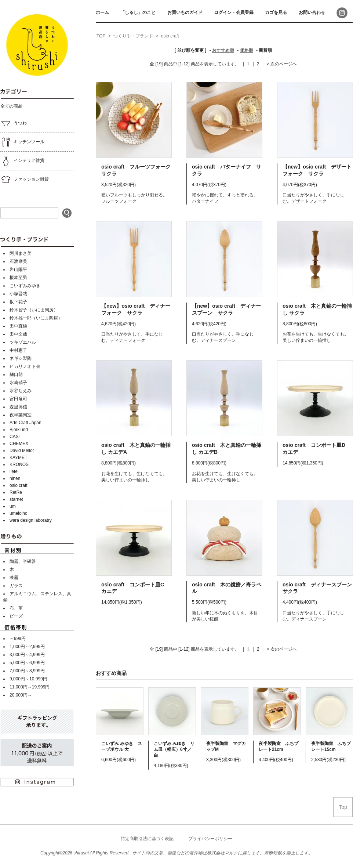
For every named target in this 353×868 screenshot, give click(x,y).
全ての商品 (11, 106)
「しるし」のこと (138, 12)
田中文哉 (18, 334)
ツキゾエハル (23, 342)
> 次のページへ (282, 64)
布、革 (16, 608)
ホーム (102, 12)
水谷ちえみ (21, 391)
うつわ (14, 123)
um (13, 506)
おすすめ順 (223, 50)
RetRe (16, 492)
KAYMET (18, 457)
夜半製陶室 (21, 415)
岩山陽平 (18, 270)
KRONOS (19, 464)
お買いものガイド (185, 12)
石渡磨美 (18, 261)
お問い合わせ (312, 12)
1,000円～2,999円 (27, 647)
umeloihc (18, 513)
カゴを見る (276, 12)
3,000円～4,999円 (27, 655)
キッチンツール (22, 142)
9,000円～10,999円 (28, 679)
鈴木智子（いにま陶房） (34, 310)
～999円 (18, 639)
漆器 (14, 578)
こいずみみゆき (25, 286)
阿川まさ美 (21, 253)
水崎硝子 (18, 383)
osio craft (19, 485)
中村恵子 (18, 350)
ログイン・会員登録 (234, 12)
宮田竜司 (18, 399)
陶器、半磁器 (23, 561)
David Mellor (22, 451)
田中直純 (18, 326)
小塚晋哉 (18, 294)
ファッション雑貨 (25, 180)
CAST (15, 437)
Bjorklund (19, 430)
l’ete (14, 471)
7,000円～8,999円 (27, 671)
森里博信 (18, 407)
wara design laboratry (31, 520)
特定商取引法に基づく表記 (147, 839)
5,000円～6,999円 (27, 663)
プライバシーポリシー (210, 839)
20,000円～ (21, 695)
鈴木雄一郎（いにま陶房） (36, 318)
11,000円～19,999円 (30, 687)
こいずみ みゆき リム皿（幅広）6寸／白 (174, 749)
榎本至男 (18, 278)
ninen (15, 478)
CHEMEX (19, 444)
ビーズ (16, 616)
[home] (101, 36)
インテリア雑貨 (22, 161)
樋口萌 (16, 375)
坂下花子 (18, 302)
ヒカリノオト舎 (25, 366)
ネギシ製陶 (21, 358)
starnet (16, 499)
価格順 (247, 50)
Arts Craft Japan (26, 423)
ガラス (16, 586)
